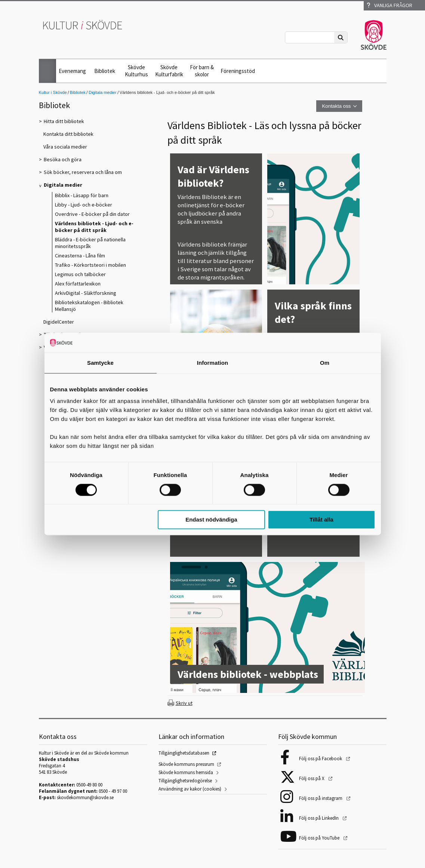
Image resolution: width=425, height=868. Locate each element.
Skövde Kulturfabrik (169, 71)
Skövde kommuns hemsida (186, 772)
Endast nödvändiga (211, 520)
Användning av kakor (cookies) (190, 789)
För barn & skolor (202, 71)
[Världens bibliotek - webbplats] (267, 628)
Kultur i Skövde (53, 92)
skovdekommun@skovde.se (85, 797)
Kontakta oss (336, 106)
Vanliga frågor (389, 5)
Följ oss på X (312, 778)
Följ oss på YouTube (320, 838)
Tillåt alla (321, 520)
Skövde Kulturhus (136, 71)
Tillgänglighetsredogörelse (185, 781)
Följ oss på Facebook (321, 759)
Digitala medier (103, 92)
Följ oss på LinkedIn (319, 818)
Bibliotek (105, 71)
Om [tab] (325, 363)
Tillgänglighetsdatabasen (184, 753)
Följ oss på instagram (321, 798)
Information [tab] (213, 363)
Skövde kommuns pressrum (186, 764)
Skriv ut (184, 703)
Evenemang (72, 71)
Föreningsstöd (238, 71)
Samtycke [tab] (100, 363)
